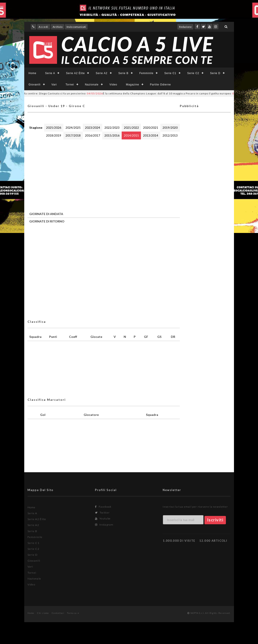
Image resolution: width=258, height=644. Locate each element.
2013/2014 (151, 135)
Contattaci (58, 613)
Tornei (70, 85)
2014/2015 (131, 135)
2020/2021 (151, 128)
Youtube (103, 518)
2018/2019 (54, 135)
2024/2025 (73, 128)
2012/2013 (170, 135)
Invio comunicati (76, 27)
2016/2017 (93, 135)
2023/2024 (93, 128)
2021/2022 (131, 128)
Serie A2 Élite (75, 73)
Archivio (58, 27)
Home (33, 73)
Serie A (50, 73)
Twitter (102, 513)
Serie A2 (101, 73)
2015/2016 (112, 135)
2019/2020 (170, 128)
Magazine (133, 85)
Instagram (104, 525)
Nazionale (92, 85)
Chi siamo (43, 613)
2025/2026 (54, 128)
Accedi (43, 27)
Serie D (215, 73)
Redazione (185, 27)
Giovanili (35, 85)
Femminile (146, 73)
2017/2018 (73, 135)
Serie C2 (193, 73)
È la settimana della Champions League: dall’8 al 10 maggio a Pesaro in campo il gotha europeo (163, 93)
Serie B (123, 73)
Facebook (103, 507)
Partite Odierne (161, 85)
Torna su (73, 613)
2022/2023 (112, 128)
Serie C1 (170, 73)
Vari (54, 85)
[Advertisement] (104, 175)
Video (113, 85)
